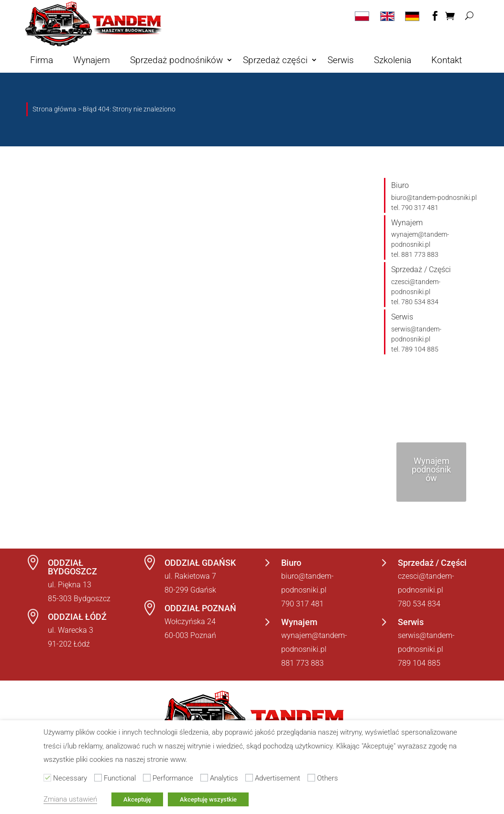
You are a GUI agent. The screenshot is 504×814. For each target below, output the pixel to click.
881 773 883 (302, 663)
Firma (42, 60)
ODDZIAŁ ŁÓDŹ (77, 617)
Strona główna (55, 109)
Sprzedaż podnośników (176, 60)
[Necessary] (47, 778)
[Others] (311, 778)
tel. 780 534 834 (415, 302)
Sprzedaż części (275, 60)
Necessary (70, 778)
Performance (173, 778)
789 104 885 (419, 663)
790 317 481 (302, 604)
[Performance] (147, 778)
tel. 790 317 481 (415, 208)
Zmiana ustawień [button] (70, 799)
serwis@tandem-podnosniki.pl (416, 334)
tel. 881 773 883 (415, 254)
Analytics (224, 778)
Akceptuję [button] (137, 799)
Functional (120, 778)
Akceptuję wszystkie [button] (208, 799)
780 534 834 (419, 604)
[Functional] (98, 778)
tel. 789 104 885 (415, 349)
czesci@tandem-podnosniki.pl (416, 287)
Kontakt (447, 60)
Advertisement (278, 778)
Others (328, 778)
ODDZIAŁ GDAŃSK (200, 563)
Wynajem (92, 60)
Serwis (341, 60)
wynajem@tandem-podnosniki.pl (420, 239)
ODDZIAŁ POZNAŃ (200, 608)
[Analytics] (204, 778)
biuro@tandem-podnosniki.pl (434, 198)
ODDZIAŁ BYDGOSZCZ (72, 567)
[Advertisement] (249, 778)
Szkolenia (393, 60)
